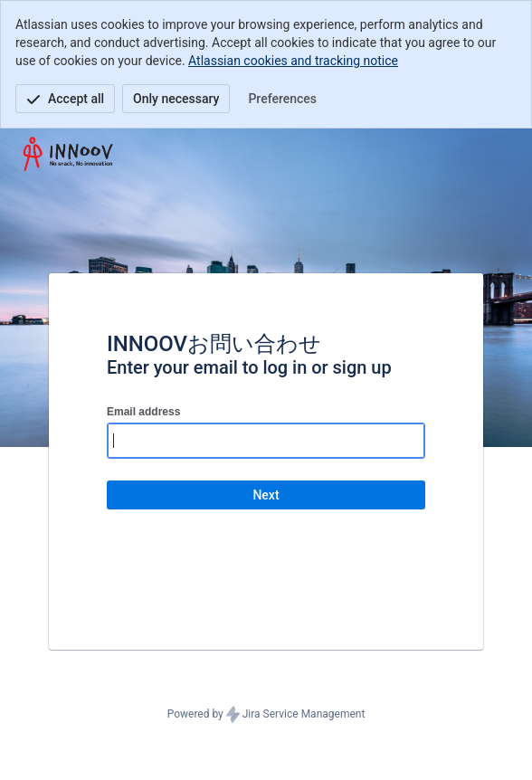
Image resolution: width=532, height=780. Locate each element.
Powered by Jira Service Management (266, 715)
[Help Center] (69, 154)
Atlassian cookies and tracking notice (293, 61)
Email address (143, 412)
